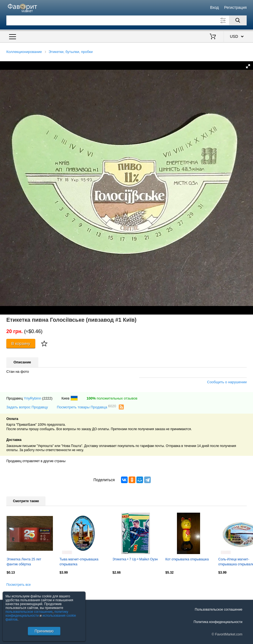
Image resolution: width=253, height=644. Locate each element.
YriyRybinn (32, 398)
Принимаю (44, 631)
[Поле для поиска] (126, 20)
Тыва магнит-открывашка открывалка (79, 562)
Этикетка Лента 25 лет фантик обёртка (24, 562)
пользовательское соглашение (29, 612)
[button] (248, 66)
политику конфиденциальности (37, 614)
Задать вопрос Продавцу (27, 407)
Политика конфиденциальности (218, 622)
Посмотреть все (18, 585)
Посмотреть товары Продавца (86, 407)
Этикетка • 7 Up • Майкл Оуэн (135, 559)
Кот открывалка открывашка (187, 559)
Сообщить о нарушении (227, 382)
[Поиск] (238, 20)
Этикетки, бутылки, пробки (71, 52)
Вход (214, 7)
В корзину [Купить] (21, 343)
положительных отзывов (112, 398)
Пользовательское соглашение (219, 610)
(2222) (47, 398)
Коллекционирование (24, 52)
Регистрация (235, 7)
